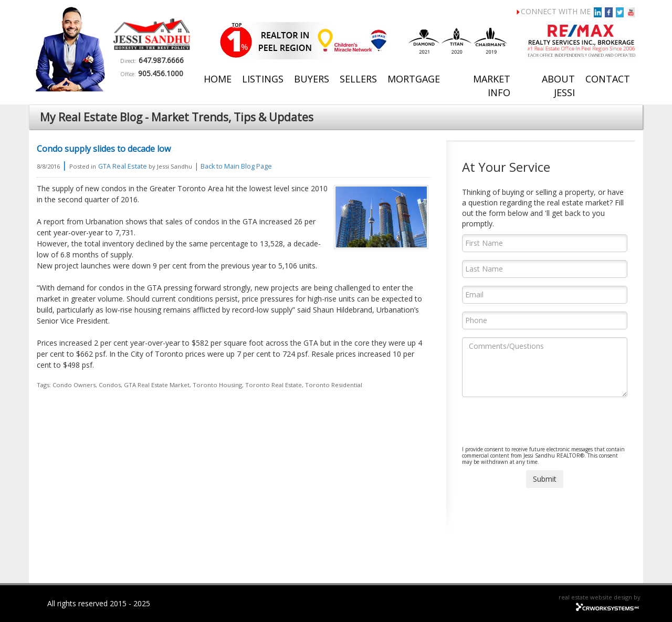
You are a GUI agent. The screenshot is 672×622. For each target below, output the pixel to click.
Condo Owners (74, 385)
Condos (110, 385)
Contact (608, 79)
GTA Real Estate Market (157, 385)
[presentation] (542, 426)
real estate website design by (600, 597)
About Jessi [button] (558, 86)
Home (218, 79)
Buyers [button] (312, 79)
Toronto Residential (334, 385)
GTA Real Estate (123, 166)
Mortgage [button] (414, 79)
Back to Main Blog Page (236, 166)
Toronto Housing (217, 385)
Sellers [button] (358, 79)
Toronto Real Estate (274, 385)
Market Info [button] (492, 86)
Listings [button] (263, 79)
